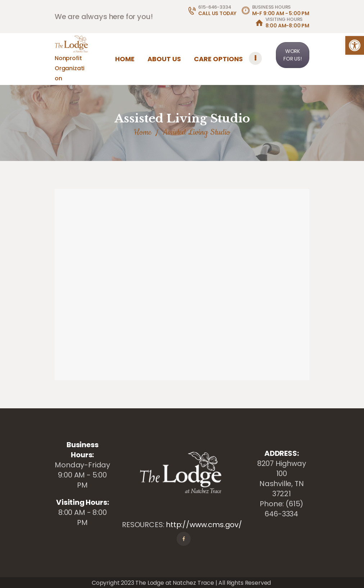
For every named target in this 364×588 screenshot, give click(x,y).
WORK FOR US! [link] (293, 55)
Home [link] (142, 132)
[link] (355, 45)
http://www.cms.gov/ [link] (204, 525)
